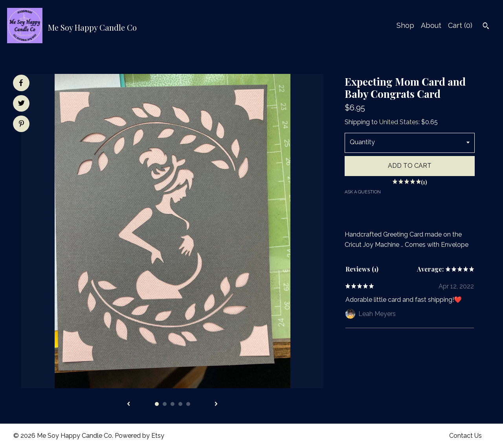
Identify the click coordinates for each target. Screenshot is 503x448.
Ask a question (363, 192)
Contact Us (465, 436)
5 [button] (188, 404)
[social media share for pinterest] (21, 125)
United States (399, 122)
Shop (405, 25)
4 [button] (180, 404)
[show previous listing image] (129, 404)
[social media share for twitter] (21, 104)
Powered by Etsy (140, 436)
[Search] (486, 27)
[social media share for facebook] (21, 83)
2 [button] (165, 404)
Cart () (460, 25)
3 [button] (173, 404)
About (431, 25)
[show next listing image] (216, 404)
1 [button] (157, 404)
